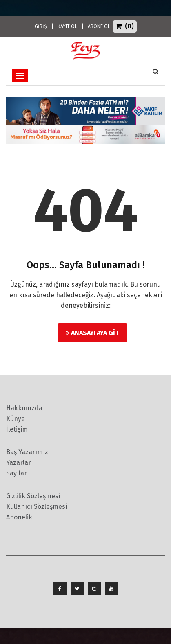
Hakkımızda (24, 408)
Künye (16, 419)
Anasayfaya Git (92, 333)
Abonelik (19, 517)
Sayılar (17, 473)
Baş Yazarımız (27, 452)
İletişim (17, 429)
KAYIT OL (67, 26)
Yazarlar (19, 463)
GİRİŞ (41, 26)
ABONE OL (99, 26)
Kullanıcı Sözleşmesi (37, 507)
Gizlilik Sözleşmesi (33, 496)
